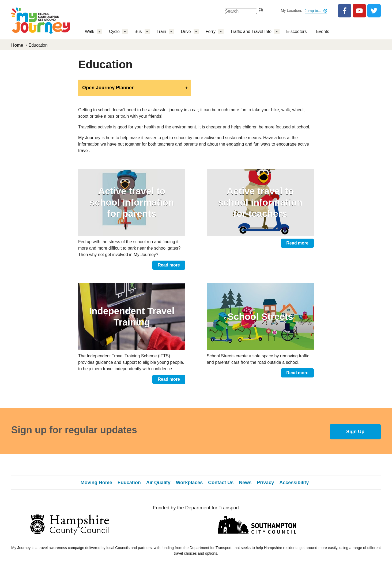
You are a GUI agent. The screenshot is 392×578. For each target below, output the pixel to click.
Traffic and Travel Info (251, 32)
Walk (90, 32)
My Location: (291, 10)
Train (161, 32)
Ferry (211, 32)
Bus (138, 32)
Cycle (114, 32)
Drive (186, 32)
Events (323, 32)
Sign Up (355, 432)
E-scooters (296, 32)
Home (17, 45)
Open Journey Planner (108, 88)
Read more (169, 265)
